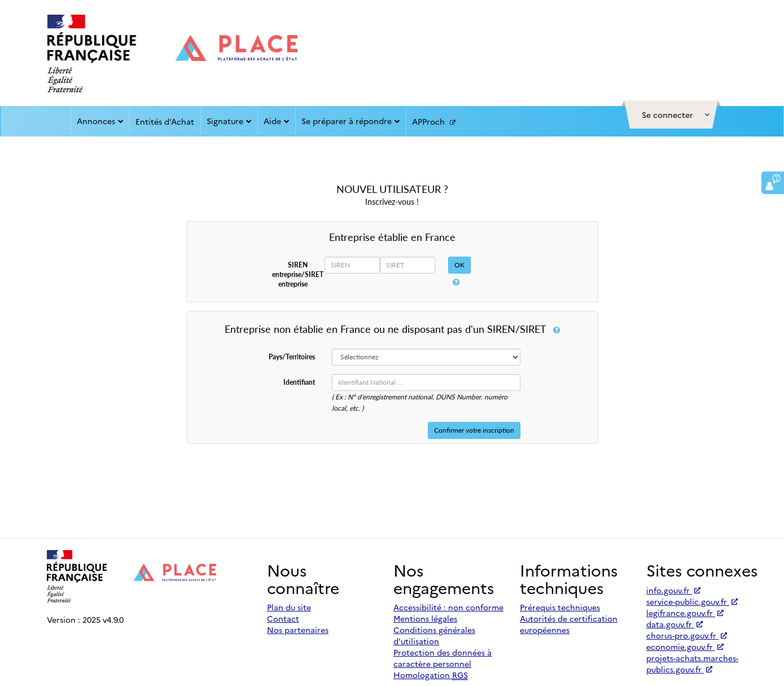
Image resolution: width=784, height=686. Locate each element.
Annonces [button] (100, 121)
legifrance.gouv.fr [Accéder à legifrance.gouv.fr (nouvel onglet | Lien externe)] (685, 613)
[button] (671, 115)
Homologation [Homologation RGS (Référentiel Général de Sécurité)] (431, 675)
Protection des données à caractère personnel (443, 658)
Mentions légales (425, 618)
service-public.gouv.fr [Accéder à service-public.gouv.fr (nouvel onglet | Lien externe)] (692, 601)
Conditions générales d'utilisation (434, 635)
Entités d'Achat (165, 121)
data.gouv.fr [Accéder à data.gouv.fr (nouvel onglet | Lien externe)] (674, 624)
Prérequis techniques (560, 607)
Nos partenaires (298, 630)
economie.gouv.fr (685, 647)
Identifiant (299, 382)
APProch (434, 122)
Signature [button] (229, 121)
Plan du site (289, 607)
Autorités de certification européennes (569, 624)
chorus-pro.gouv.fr (687, 635)
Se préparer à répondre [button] (351, 121)
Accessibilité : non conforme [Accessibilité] (448, 607)
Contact (283, 618)
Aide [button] (277, 121)
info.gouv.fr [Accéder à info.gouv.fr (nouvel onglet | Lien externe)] (673, 590)
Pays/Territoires (292, 357)
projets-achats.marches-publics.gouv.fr (692, 663)
